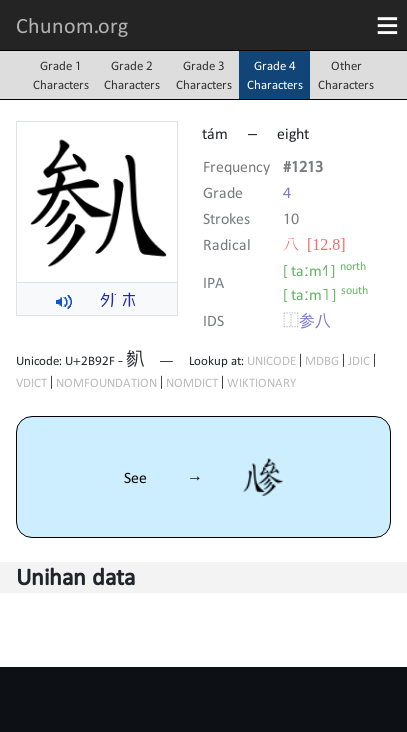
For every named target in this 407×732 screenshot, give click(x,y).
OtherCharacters (346, 75)
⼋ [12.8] (314, 244)
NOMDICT (192, 382)
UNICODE (271, 360)
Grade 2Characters (132, 75)
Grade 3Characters (204, 75)
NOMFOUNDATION (106, 382)
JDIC (359, 360)
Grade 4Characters (275, 75)
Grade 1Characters (61, 75)
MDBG (322, 360)
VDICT (31, 382)
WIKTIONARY (261, 382)
